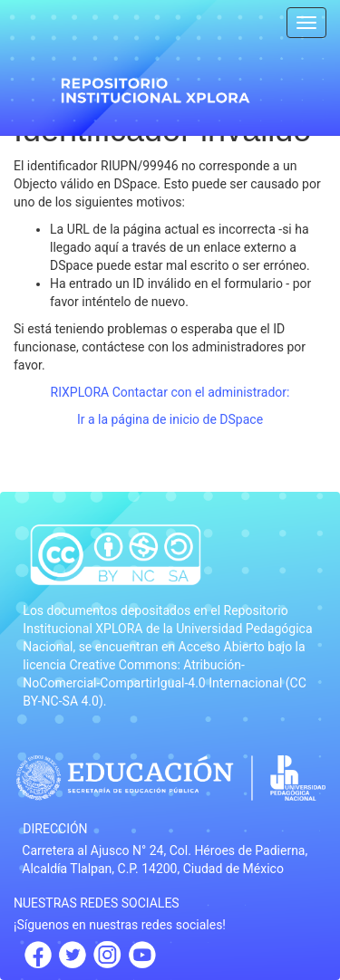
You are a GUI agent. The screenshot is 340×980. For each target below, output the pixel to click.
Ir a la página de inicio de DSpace (170, 419)
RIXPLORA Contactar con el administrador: (170, 392)
